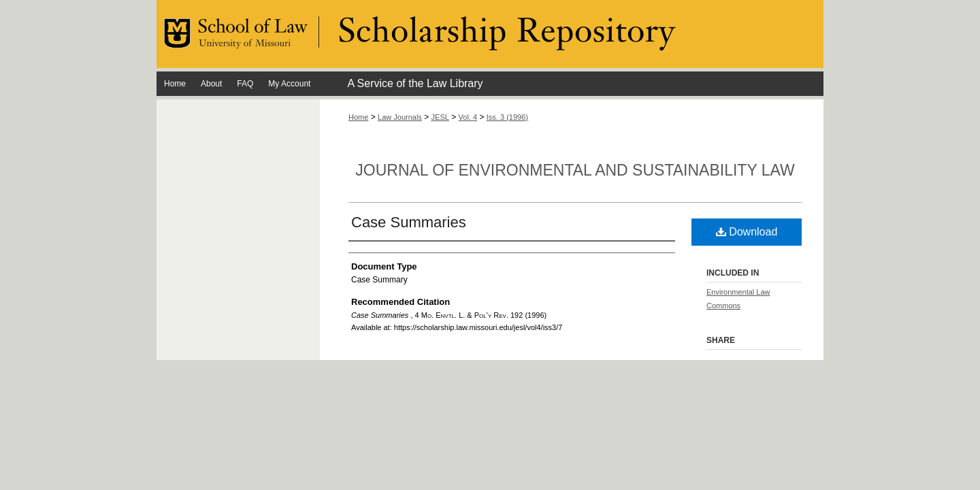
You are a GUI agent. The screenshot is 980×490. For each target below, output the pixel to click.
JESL (440, 117)
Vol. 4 (468, 117)
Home (358, 117)
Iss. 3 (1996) (507, 117)
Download (747, 232)
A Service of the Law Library (415, 83)
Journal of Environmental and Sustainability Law (575, 170)
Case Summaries (409, 222)
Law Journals (400, 117)
